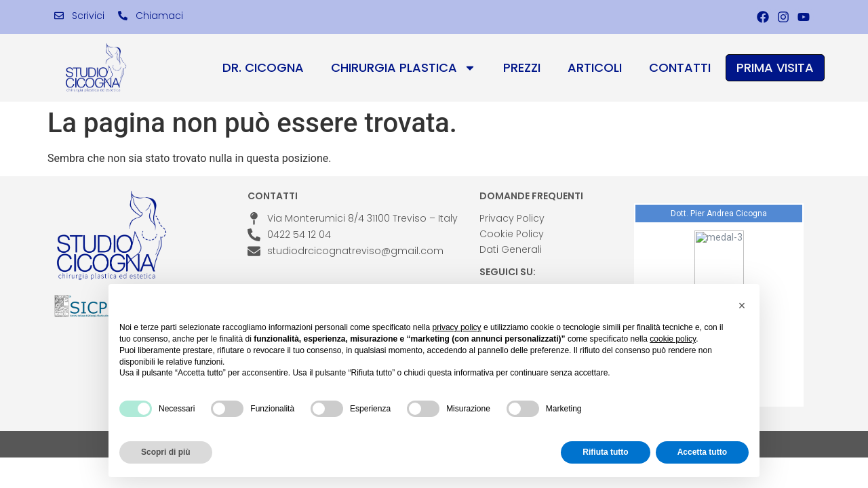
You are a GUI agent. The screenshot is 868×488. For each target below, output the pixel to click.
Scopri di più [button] (166, 452)
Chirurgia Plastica (403, 68)
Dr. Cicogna (263, 67)
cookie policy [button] (673, 339)
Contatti (680, 67)
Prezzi (522, 67)
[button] (742, 306)
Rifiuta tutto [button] (605, 452)
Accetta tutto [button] (702, 452)
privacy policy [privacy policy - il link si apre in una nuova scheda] (457, 327)
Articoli (595, 67)
